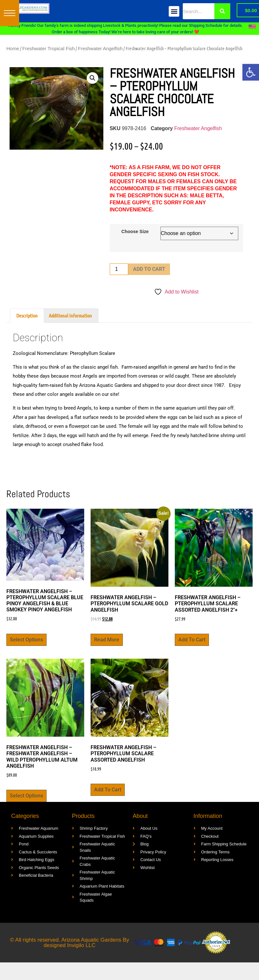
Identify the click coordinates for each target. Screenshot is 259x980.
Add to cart (149, 269)
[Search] (222, 11)
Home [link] (13, 48)
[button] (10, 13)
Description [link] (27, 315)
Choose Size (135, 231)
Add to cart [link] (192, 640)
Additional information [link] (70, 315)
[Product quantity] (119, 269)
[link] (251, 72)
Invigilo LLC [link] (81, 945)
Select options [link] (26, 640)
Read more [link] (107, 640)
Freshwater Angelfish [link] (100, 48)
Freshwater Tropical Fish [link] (48, 48)
